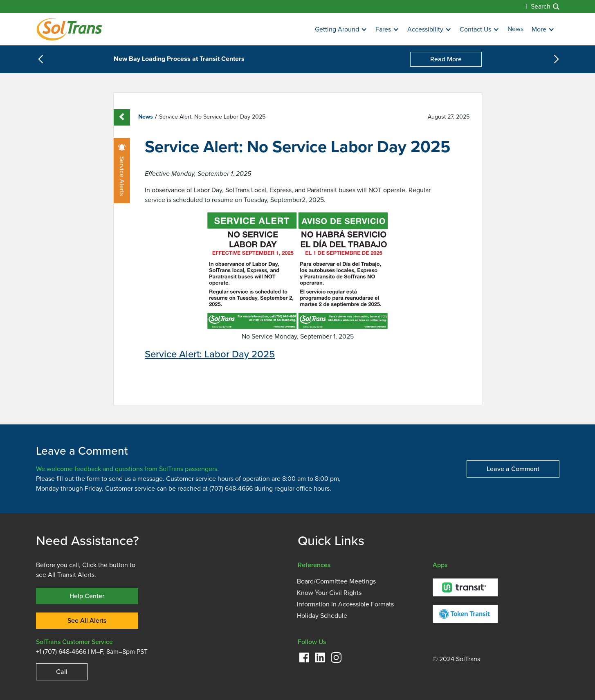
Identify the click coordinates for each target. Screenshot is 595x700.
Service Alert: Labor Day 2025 (210, 354)
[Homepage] (69, 29)
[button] (341, 30)
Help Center (87, 596)
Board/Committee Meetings (336, 581)
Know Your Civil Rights (329, 593)
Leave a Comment (513, 469)
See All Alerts (87, 620)
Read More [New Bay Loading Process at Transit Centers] (446, 59)
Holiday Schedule (322, 616)
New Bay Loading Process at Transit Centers (179, 59)
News (515, 29)
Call (62, 672)
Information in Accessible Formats (345, 604)
